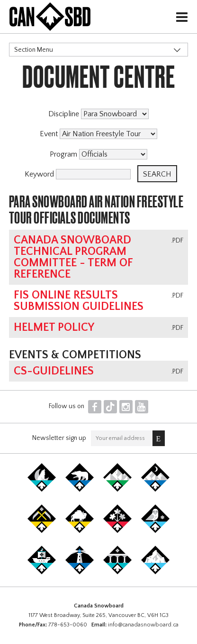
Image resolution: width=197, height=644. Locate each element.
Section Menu (34, 50)
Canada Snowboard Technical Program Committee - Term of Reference (73, 257)
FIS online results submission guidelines (79, 301)
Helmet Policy (54, 327)
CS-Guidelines (54, 371)
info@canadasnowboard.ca (143, 625)
